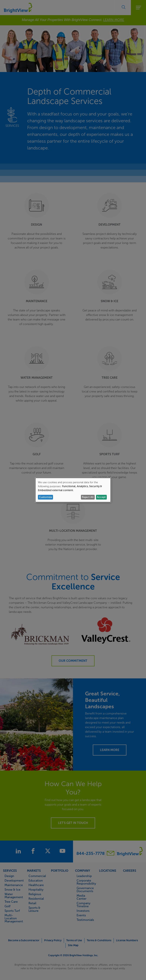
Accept (101, 497)
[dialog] (73, 490)
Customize (46, 497)
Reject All (88, 497)
